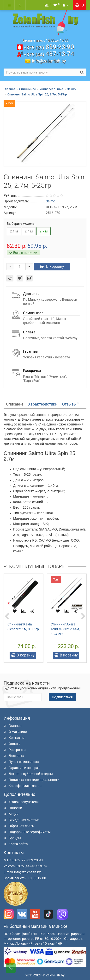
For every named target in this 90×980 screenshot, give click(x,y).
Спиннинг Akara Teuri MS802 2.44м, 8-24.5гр (65, 629)
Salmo (71, 89)
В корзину (52, 266)
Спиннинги (27, 89)
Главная (9, 89)
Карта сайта (16, 844)
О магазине (15, 732)
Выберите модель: (21, 224)
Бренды (12, 838)
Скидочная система (22, 820)
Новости (13, 808)
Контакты (14, 738)
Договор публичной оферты (28, 774)
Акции (11, 814)
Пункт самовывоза (21, 762)
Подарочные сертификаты (27, 832)
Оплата (12, 744)
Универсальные (51, 89)
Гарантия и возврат (22, 768)
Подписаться (62, 697)
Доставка (14, 756)
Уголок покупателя (21, 802)
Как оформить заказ (22, 786)
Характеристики (43, 404)
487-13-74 (49, 54)
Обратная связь (19, 826)
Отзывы (71, 404)
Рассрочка (15, 750)
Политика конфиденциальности (31, 780)
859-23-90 (49, 47)
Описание (15, 404)
